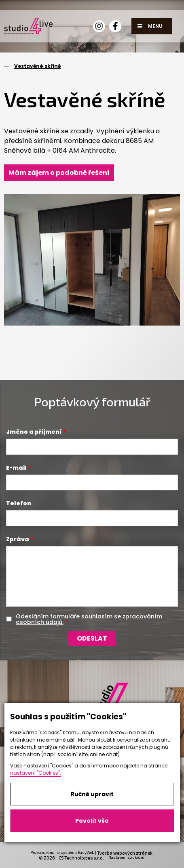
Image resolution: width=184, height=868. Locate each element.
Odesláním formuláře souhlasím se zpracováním (89, 619)
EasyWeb (86, 852)
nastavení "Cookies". (36, 773)
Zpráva (18, 539)
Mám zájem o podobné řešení (59, 173)
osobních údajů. (40, 622)
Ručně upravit (92, 794)
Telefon (19, 503)
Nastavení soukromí (127, 857)
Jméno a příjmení (34, 432)
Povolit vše (92, 821)
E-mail (16, 468)
